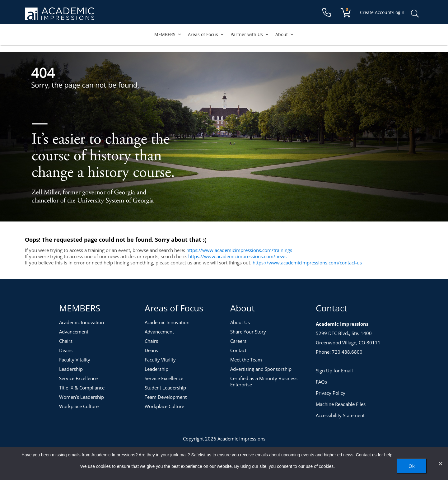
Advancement (74, 332)
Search (415, 14)
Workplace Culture (79, 406)
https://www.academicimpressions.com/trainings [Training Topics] (239, 250)
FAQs (321, 382)
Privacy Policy (331, 393)
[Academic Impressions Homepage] (60, 16)
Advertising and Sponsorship (261, 369)
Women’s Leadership (82, 397)
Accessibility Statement (340, 415)
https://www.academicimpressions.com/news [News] (237, 256)
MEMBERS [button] (168, 34)
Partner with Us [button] (250, 34)
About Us (240, 322)
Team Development (166, 397)
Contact (238, 350)
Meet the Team (246, 360)
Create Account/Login (382, 12)
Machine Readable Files (341, 404)
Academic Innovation (82, 322)
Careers (238, 341)
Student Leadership (165, 388)
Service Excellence (78, 378)
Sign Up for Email (334, 370)
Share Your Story (248, 332)
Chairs (66, 341)
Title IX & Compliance (82, 388)
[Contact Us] (327, 13)
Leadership (71, 369)
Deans (66, 350)
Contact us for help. (375, 455)
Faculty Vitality (75, 360)
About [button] (285, 34)
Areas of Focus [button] (206, 34)
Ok (412, 466)
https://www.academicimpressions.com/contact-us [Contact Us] (307, 263)
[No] (440, 464)
